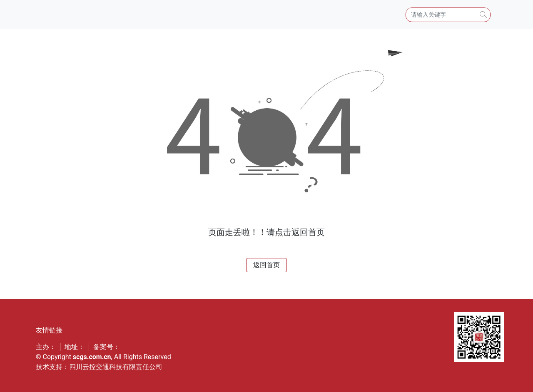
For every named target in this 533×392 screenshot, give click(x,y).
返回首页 (266, 265)
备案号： (107, 347)
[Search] (448, 15)
